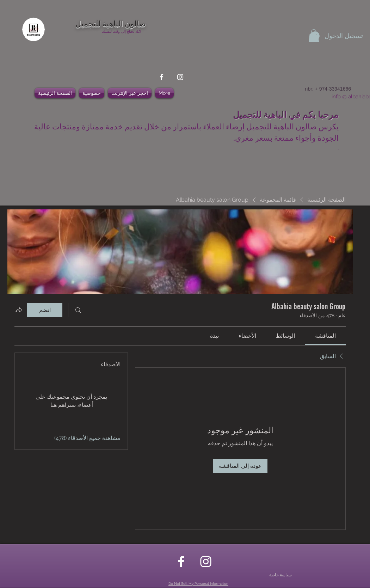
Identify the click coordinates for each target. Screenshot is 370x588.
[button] (314, 36)
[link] (325, 336)
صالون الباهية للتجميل (111, 23)
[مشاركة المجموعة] (19, 310)
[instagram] (180, 77)
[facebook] (162, 77)
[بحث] (78, 310)
